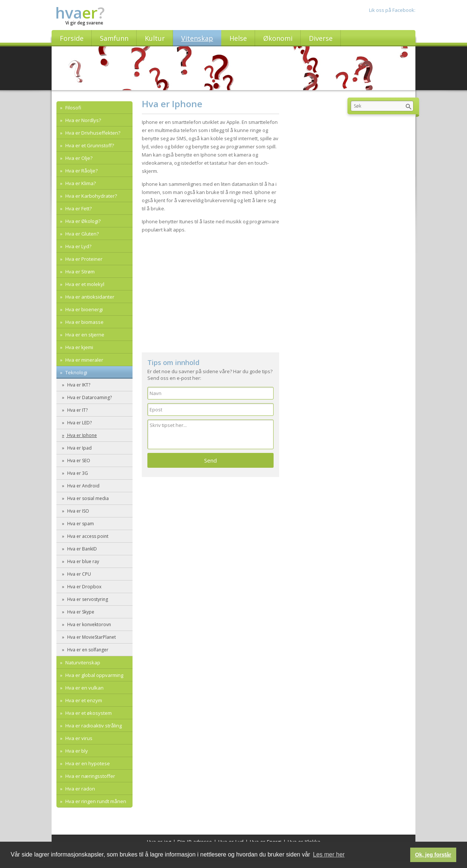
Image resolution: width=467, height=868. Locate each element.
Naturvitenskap (82, 662)
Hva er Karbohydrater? (91, 196)
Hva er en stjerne (84, 335)
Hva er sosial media (87, 498)
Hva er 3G (77, 473)
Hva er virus (78, 738)
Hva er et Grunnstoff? (89, 145)
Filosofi (73, 108)
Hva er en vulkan (84, 688)
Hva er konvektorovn (89, 624)
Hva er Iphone (81, 435)
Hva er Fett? (78, 208)
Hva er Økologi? (82, 221)
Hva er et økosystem (88, 713)
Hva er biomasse (84, 322)
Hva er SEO (78, 461)
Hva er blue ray (83, 561)
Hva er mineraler (84, 360)
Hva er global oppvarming (94, 675)
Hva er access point (87, 536)
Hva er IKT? (78, 385)
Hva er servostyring (87, 599)
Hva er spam (80, 524)
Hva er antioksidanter (89, 297)
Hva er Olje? (78, 158)
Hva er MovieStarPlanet (91, 637)
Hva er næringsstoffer (90, 776)
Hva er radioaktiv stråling (93, 726)
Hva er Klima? (80, 183)
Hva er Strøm (79, 272)
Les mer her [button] (329, 854)
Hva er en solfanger (87, 650)
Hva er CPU (79, 574)
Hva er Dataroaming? (89, 397)
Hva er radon (80, 789)
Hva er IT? (77, 410)
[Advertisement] (210, 289)
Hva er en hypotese (87, 763)
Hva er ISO (78, 511)
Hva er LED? (79, 423)
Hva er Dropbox (84, 587)
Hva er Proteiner (83, 259)
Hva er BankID (81, 549)
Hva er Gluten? (81, 234)
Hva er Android (83, 486)
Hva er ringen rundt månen (95, 801)
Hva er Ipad (79, 448)
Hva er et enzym (83, 700)
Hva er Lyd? (78, 246)
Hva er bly (76, 751)
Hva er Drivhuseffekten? (92, 133)
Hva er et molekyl (84, 284)
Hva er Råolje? (81, 171)
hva (80, 12)
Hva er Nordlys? (83, 120)
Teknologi (76, 372)
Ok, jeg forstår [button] (433, 855)
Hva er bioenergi (84, 309)
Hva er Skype (80, 612)
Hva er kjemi (79, 347)
